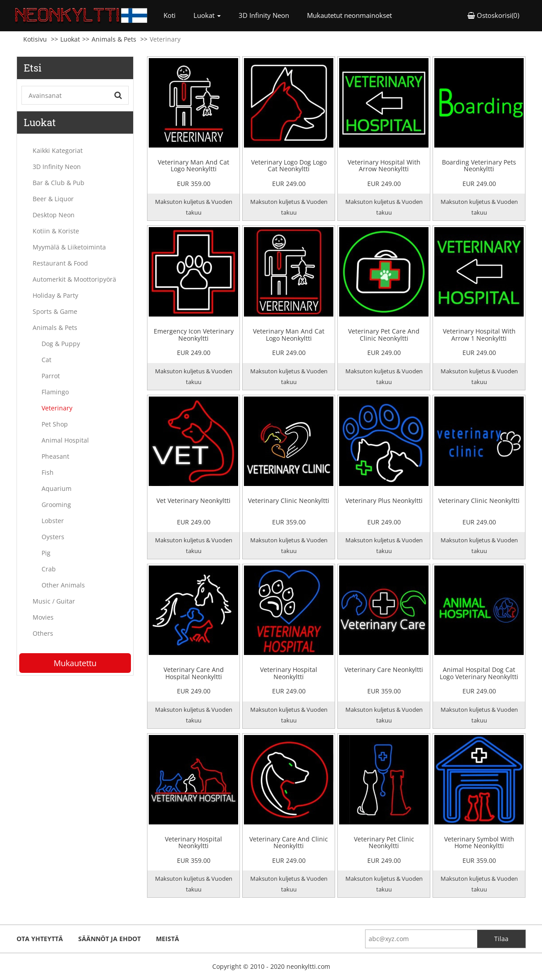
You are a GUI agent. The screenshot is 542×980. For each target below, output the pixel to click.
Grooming (56, 505)
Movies (43, 617)
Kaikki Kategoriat (58, 150)
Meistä (168, 939)
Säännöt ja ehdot (109, 939)
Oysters (53, 537)
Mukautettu (75, 663)
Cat (46, 360)
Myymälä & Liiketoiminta (69, 247)
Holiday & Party (55, 295)
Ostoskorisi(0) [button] (493, 15)
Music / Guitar (54, 601)
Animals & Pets (114, 39)
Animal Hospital (65, 440)
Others (43, 633)
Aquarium (57, 488)
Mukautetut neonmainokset (349, 15)
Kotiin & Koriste (56, 231)
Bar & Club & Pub (59, 183)
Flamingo (55, 392)
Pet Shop (55, 424)
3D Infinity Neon (264, 15)
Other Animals (63, 585)
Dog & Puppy (61, 344)
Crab (49, 569)
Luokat (70, 39)
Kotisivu (35, 39)
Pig (46, 553)
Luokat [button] (207, 15)
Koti (174, 15)
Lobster (53, 521)
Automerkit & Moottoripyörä (74, 279)
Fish (48, 472)
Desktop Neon (54, 215)
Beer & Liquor (53, 199)
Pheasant (55, 456)
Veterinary (57, 408)
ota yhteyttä (40, 939)
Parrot (51, 376)
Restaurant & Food (60, 263)
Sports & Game (55, 311)
